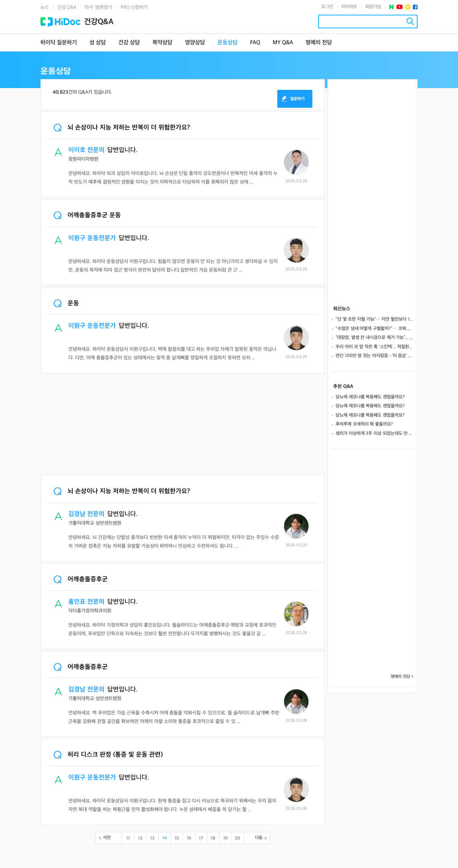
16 (189, 838)
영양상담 (195, 43)
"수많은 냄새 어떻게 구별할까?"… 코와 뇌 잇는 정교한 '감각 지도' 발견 (375, 329)
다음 (259, 838)
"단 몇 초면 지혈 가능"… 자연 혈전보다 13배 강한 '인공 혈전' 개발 (375, 319)
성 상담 (98, 43)
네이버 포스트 (392, 7)
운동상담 (228, 43)
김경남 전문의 (86, 514)
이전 (107, 838)
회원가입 (373, 7)
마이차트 (349, 7)
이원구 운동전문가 (92, 238)
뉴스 (45, 7)
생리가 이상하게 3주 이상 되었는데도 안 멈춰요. (375, 433)
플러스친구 (408, 7)
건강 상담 (129, 43)
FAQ (255, 43)
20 (237, 838)
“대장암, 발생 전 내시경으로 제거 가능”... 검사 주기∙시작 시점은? (375, 338)
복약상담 (162, 43)
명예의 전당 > (402, 677)
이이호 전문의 (86, 150)
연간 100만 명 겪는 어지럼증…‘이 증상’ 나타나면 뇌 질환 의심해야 (375, 356)
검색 (410, 21)
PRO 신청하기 (134, 7)
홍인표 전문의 (86, 602)
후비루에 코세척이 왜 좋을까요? (364, 424)
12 (140, 838)
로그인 (327, 7)
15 (177, 838)
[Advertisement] (183, 425)
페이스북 (415, 7)
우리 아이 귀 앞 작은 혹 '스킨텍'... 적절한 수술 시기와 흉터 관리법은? (375, 347)
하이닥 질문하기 (59, 43)
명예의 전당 (319, 43)
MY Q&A (283, 43)
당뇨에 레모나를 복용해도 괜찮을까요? (370, 397)
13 (152, 838)
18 (213, 838)
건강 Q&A (67, 7)
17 (201, 838)
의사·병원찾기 (98, 7)
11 (128, 838)
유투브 (399, 7)
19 (225, 838)
